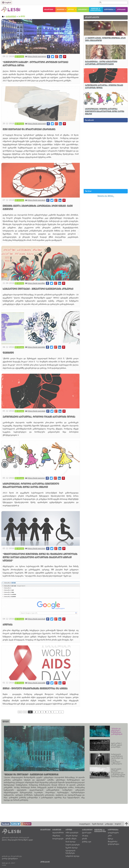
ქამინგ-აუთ (87, 842)
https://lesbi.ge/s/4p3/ (37, 200)
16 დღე (85, 836)
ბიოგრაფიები (58, 839)
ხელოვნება (109, 10)
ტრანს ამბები (71, 839)
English (8, 3)
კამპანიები (82, 10)
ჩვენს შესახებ (98, 824)
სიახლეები (49, 10)
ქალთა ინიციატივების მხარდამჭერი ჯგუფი (17, 840)
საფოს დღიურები (73, 845)
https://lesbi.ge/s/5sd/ (37, 619)
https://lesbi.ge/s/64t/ (36, 347)
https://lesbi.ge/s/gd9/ (37, 683)
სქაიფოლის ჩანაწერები (70, 852)
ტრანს (85, 839)
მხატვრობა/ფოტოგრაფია (114, 843)
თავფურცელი (85, 824)
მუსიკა (110, 839)
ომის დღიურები (72, 833)
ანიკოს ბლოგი (72, 836)
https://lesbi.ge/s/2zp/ (37, 549)
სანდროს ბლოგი (72, 856)
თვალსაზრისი (58, 833)
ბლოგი (71, 10)
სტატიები (61, 10)
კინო (110, 836)
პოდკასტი (121, 10)
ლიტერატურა (113, 833)
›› (61, 712)
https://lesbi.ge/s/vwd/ (37, 124)
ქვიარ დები (87, 833)
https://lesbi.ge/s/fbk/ (36, 283)
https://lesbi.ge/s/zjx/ (36, 478)
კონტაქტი (109, 824)
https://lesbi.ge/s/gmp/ (37, 57)
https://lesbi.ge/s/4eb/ (37, 411)
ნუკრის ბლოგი (72, 848)
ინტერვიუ (56, 836)
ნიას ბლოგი (71, 842)
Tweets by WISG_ (106, 196)
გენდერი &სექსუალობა (95, 10)
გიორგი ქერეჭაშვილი (10, 859)
